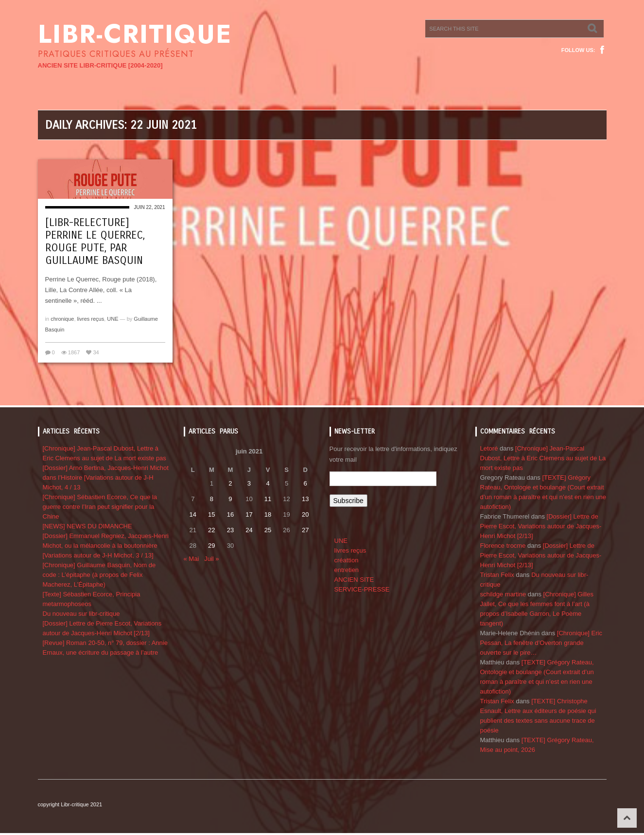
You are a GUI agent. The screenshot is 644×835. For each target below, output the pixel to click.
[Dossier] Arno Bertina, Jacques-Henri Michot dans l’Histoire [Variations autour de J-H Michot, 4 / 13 (106, 478)
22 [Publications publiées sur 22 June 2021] (211, 530)
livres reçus (91, 319)
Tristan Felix (497, 575)
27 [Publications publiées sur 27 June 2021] (305, 530)
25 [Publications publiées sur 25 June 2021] (268, 530)
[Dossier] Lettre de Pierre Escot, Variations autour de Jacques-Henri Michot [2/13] (541, 526)
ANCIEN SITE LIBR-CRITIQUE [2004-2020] (100, 65)
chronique (62, 319)
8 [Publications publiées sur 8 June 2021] (212, 499)
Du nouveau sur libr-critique (81, 614)
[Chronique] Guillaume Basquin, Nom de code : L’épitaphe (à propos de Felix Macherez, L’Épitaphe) (99, 575)
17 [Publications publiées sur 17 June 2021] (249, 514)
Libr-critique (135, 34)
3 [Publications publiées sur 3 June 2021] (249, 483)
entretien (347, 570)
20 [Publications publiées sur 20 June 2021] (305, 514)
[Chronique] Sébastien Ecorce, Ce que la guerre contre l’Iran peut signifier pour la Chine (100, 507)
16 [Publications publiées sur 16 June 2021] (230, 514)
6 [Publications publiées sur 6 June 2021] (305, 483)
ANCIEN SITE (354, 580)
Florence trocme (503, 546)
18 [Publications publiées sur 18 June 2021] (268, 514)
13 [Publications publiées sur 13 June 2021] (305, 499)
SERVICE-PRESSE (362, 589)
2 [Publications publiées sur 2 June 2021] (230, 483)
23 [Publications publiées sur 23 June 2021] (230, 530)
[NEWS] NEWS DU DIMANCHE (87, 526)
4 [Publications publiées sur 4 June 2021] (268, 483)
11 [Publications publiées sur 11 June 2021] (268, 499)
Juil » (211, 559)
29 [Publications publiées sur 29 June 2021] (211, 546)
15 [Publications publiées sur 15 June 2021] (211, 514)
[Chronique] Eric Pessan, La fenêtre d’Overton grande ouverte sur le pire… (541, 643)
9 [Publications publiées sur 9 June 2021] (230, 499)
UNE (113, 319)
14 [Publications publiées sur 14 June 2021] (193, 514)
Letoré (489, 448)
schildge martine (503, 594)
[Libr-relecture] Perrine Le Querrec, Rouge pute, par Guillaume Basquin (95, 242)
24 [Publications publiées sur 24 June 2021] (249, 530)
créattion (347, 560)
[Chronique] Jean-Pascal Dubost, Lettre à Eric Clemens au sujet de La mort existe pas (543, 458)
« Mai (191, 559)
